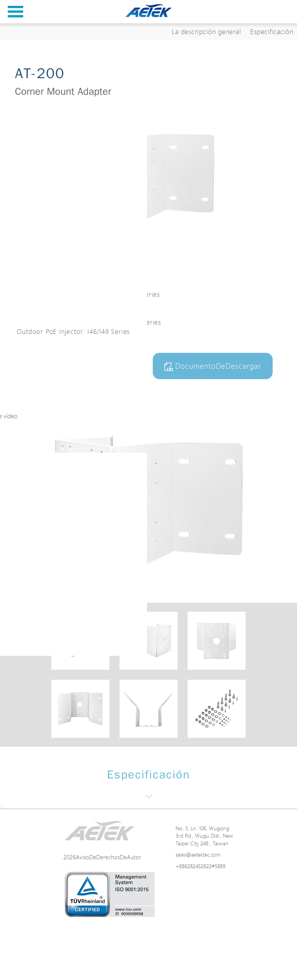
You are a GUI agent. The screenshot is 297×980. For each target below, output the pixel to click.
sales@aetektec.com (198, 854)
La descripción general (206, 32)
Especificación (272, 32)
